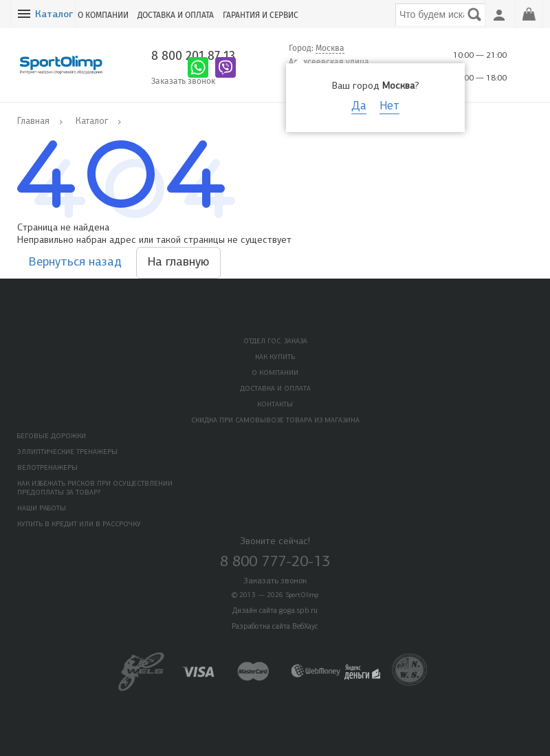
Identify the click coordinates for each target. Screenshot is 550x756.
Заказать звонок (183, 81)
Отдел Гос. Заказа (275, 342)
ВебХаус (305, 627)
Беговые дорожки (52, 436)
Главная (33, 121)
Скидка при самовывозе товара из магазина (275, 421)
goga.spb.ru (298, 611)
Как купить (275, 357)
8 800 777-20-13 (275, 562)
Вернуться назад (75, 262)
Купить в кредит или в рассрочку (79, 525)
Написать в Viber (225, 67)
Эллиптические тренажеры (67, 452)
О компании (103, 15)
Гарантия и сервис (261, 15)
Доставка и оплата (176, 15)
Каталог (54, 15)
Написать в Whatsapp (198, 67)
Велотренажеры (47, 468)
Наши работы (42, 509)
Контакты (275, 405)
